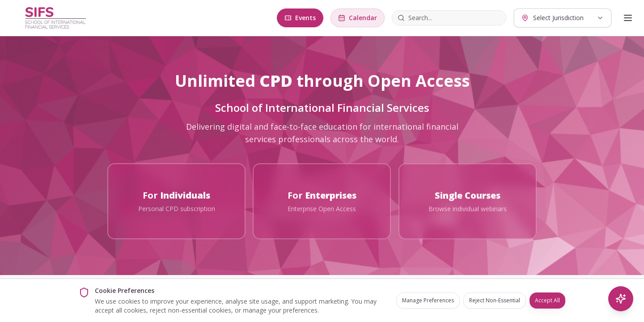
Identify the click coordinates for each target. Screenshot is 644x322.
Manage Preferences (428, 300)
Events (300, 18)
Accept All (547, 300)
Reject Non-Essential (495, 300)
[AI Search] (621, 299)
